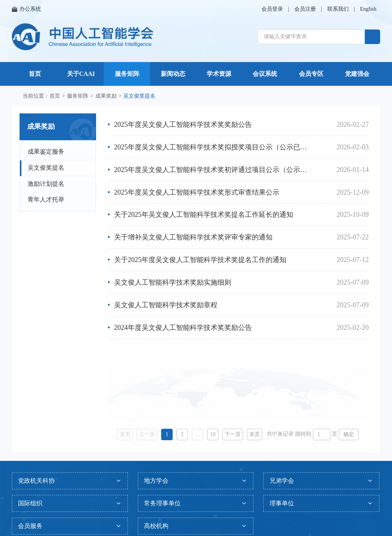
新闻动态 (173, 74)
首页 (35, 74)
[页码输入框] (322, 434)
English (368, 9)
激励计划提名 (46, 184)
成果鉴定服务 (46, 152)
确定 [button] (349, 434)
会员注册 (305, 9)
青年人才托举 (46, 199)
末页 (255, 434)
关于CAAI (81, 74)
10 (213, 434)
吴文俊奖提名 (46, 168)
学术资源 (219, 74)
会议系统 (265, 74)
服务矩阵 (127, 74)
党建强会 (357, 74)
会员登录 (272, 9)
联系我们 (338, 9)
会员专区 (311, 74)
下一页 (233, 434)
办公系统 (26, 9)
